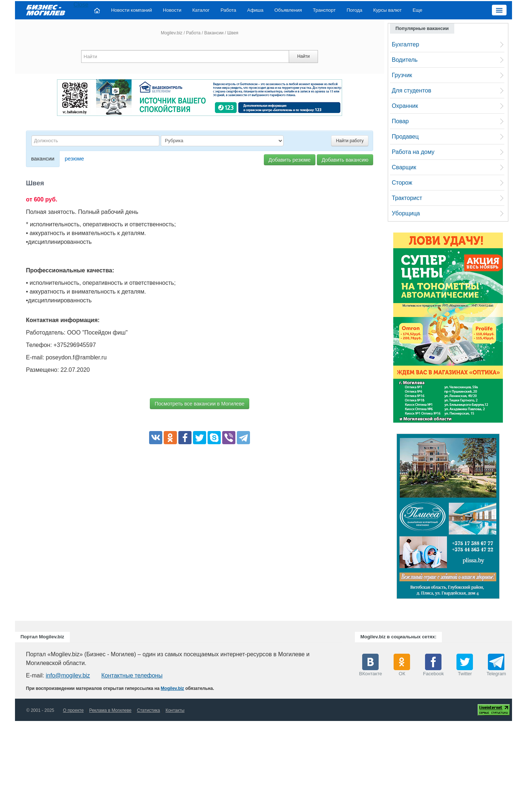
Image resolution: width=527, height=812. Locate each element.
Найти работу (350, 141)
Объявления (288, 10)
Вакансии (214, 33)
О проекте (73, 710)
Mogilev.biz (172, 33)
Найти (303, 56)
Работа (228, 10)
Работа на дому (413, 152)
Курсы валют (387, 10)
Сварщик (404, 167)
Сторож (402, 183)
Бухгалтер (405, 44)
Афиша (255, 10)
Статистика (149, 710)
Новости (172, 10)
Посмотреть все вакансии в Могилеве (199, 404)
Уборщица (406, 213)
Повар (400, 121)
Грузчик (402, 75)
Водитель (405, 60)
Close (81, 5)
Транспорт (324, 10)
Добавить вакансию (345, 160)
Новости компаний (132, 10)
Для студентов (412, 90)
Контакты (175, 710)
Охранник (405, 106)
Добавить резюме (290, 160)
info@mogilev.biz (68, 675)
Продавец (405, 137)
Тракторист (407, 198)
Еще (417, 10)
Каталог (201, 10)
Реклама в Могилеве (110, 710)
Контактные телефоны (132, 675)
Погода (355, 10)
